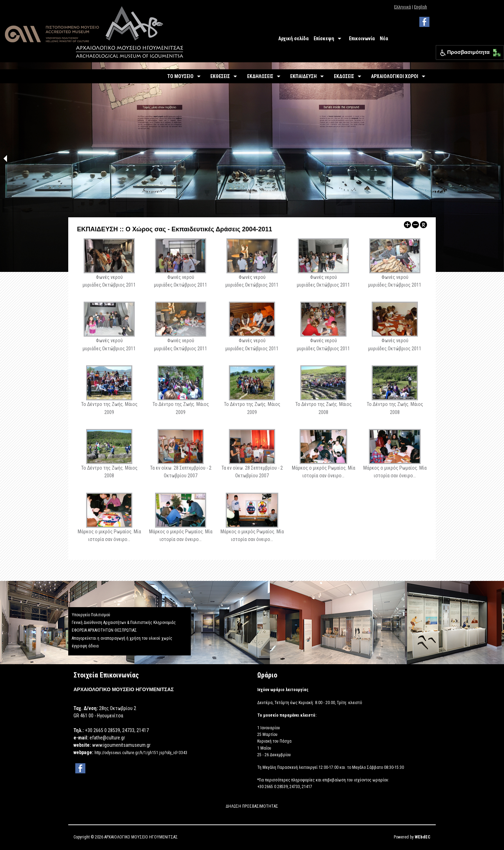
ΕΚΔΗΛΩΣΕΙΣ (260, 76)
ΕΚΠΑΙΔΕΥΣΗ (303, 76)
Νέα (384, 38)
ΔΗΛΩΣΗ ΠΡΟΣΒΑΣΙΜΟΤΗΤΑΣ (252, 806)
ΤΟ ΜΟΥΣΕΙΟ (180, 76)
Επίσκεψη (324, 38)
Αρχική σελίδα (293, 38)
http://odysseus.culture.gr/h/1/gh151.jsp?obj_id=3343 (141, 753)
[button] (495, 51)
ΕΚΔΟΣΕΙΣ (344, 76)
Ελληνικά (402, 7)
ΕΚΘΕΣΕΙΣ (220, 76)
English (421, 7)
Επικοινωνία (362, 38)
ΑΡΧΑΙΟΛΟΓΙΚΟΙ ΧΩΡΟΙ (395, 76)
